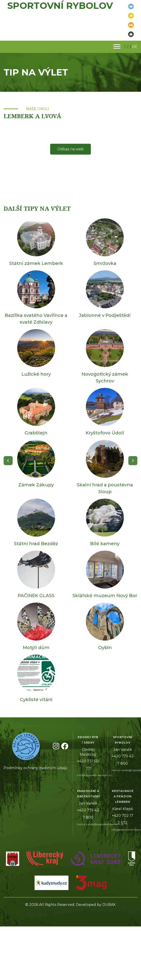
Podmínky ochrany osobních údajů (35, 768)
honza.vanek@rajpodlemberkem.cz (100, 824)
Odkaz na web (70, 149)
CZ (127, 47)
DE (135, 47)
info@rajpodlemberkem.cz (94, 775)
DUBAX (109, 905)
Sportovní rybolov (60, 6)
